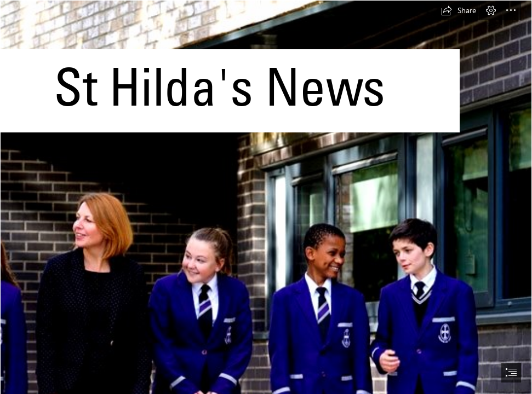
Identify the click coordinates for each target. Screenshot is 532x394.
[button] (459, 10)
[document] (266, 197)
